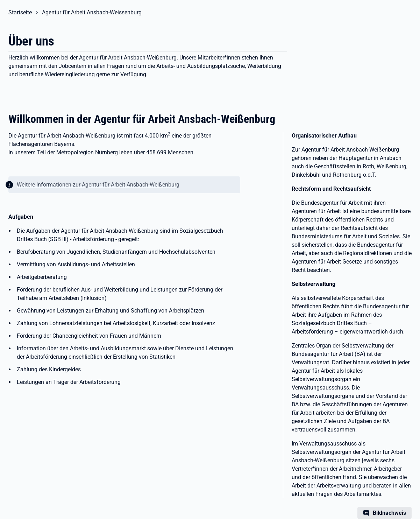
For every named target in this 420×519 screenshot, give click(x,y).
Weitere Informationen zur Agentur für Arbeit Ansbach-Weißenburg (98, 185)
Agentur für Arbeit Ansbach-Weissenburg (92, 12)
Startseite (20, 12)
